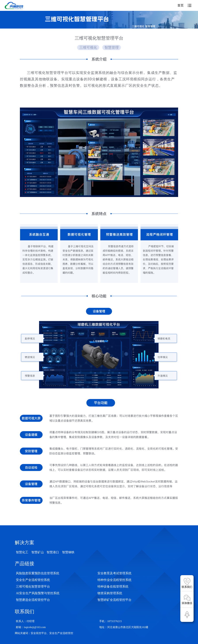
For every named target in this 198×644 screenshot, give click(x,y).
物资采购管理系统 (110, 593)
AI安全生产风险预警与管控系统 (38, 593)
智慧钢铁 (68, 552)
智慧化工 (22, 552)
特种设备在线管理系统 (113, 587)
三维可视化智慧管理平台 (33, 587)
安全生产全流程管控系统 (33, 580)
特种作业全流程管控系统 (114, 580)
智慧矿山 (38, 552)
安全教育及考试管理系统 (114, 573)
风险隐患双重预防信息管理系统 (38, 573)
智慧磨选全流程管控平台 (33, 600)
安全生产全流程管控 (61, 633)
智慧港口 (53, 552)
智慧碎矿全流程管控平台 (114, 600)
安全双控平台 (39, 633)
